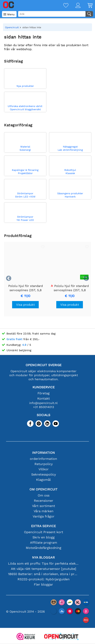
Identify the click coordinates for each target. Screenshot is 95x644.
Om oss (44, 495)
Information (43, 453)
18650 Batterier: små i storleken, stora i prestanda (44, 574)
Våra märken (44, 511)
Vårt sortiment (44, 506)
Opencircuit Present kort (44, 532)
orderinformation (43, 459)
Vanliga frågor (44, 516)
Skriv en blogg (44, 537)
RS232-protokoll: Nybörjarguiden (44, 579)
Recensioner (44, 501)
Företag (44, 393)
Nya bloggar (43, 557)
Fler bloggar (43, 584)
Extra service (43, 526)
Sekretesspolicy (44, 474)
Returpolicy (44, 464)
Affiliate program (44, 543)
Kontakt (44, 398)
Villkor (44, 469)
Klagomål (43, 480)
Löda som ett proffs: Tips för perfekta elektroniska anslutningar (44, 563)
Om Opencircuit (43, 489)
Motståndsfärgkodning (44, 548)
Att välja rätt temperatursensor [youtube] (44, 569)
